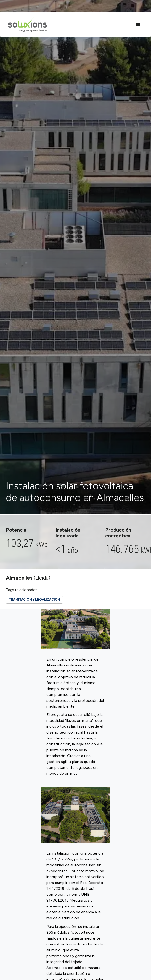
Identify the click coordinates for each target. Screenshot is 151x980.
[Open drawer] (138, 24)
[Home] (27, 24)
